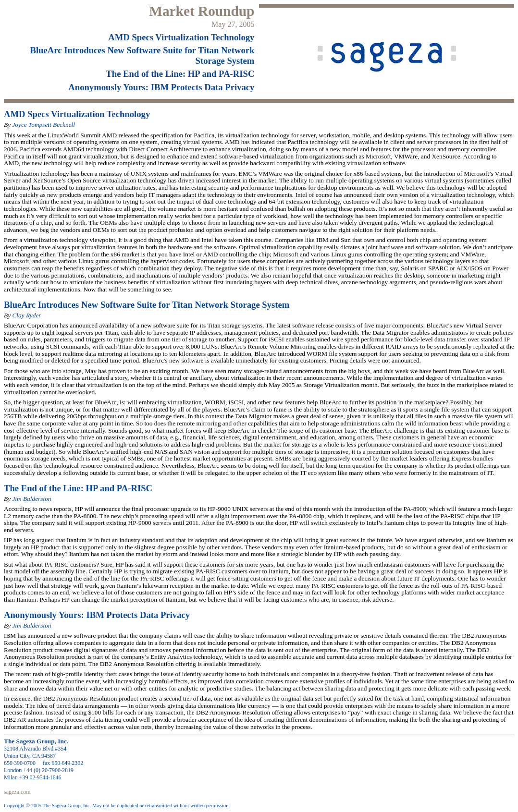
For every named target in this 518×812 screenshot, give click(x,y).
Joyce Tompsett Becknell (43, 125)
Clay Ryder (26, 315)
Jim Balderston (31, 499)
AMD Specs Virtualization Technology (181, 37)
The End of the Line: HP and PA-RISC (180, 74)
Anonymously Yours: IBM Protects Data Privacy (161, 87)
